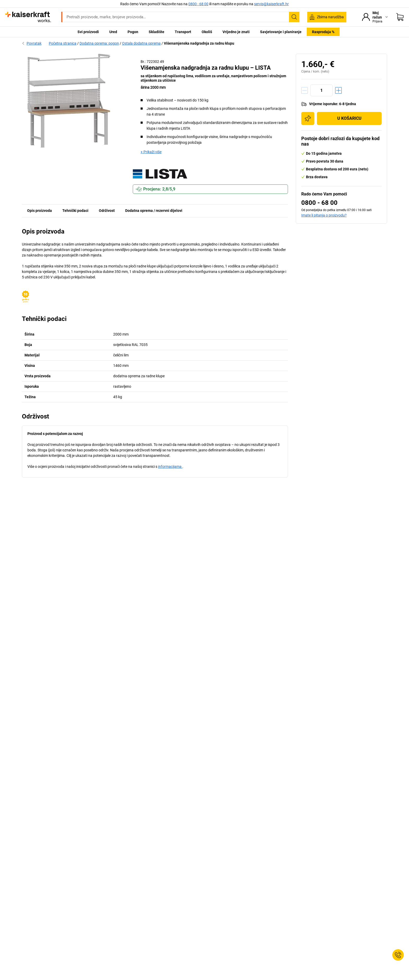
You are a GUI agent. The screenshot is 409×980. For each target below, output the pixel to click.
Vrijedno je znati (236, 32)
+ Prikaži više (151, 152)
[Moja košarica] (400, 17)
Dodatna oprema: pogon (99, 43)
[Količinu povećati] (338, 90)
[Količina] (321, 90)
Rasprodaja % (323, 32)
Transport (183, 32)
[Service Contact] (398, 955)
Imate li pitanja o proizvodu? (324, 215)
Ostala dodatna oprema (141, 43)
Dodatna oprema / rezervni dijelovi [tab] (154, 211)
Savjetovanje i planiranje (281, 32)
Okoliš (207, 32)
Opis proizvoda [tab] (40, 211)
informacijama (170, 467)
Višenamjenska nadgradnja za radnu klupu (199, 43)
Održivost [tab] (107, 211)
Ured (113, 32)
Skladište (157, 32)
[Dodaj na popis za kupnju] (308, 118)
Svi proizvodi (88, 32)
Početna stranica (63, 43)
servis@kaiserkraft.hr (271, 4)
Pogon (133, 32)
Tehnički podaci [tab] (75, 211)
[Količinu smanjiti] (305, 90)
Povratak (32, 43)
